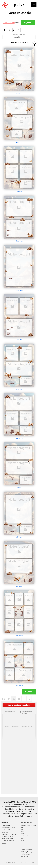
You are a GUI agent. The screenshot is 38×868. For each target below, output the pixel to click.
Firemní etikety (30, 807)
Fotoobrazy (5, 832)
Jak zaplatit (19, 816)
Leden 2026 (19, 142)
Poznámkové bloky (26, 836)
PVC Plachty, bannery (26, 852)
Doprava (11, 811)
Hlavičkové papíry (25, 854)
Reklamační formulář (24, 811)
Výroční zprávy (25, 856)
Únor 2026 (19, 192)
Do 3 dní (8, 30)
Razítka (23, 834)
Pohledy (23, 838)
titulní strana (19, 93)
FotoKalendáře (6, 825)
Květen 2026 (19, 340)
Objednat (28, 23)
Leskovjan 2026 (9, 802)
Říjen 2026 (19, 586)
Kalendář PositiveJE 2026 (26, 802)
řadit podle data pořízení (27, 712)
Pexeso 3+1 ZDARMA (7, 836)
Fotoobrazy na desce (7, 839)
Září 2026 (19, 537)
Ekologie (10, 816)
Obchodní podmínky (23, 814)
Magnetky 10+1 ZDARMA (8, 828)
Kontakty (29, 816)
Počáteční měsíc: (19, 34)
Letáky (22, 829)
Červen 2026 (19, 389)
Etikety (22, 840)
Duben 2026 (19, 290)
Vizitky (22, 832)
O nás (35, 814)
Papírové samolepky (26, 850)
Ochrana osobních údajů (13, 807)
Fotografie (4, 843)
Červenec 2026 (19, 438)
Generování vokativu (27, 809)
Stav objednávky (11, 809)
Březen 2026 (19, 241)
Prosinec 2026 (19, 685)
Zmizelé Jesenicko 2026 (20, 804)
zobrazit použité (10, 711)
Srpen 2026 (19, 488)
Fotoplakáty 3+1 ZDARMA (9, 834)
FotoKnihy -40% (6, 830)
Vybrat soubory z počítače (19, 705)
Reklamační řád (8, 814)
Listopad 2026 (19, 636)
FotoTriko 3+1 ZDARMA (8, 841)
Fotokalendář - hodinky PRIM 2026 (28, 826)
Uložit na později (9, 23)
